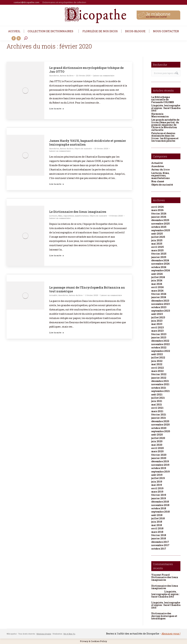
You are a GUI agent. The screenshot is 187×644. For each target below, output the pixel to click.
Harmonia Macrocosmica (160, 115)
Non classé (158, 181)
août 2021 (157, 394)
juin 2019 (157, 482)
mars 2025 (157, 250)
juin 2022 (157, 361)
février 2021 (159, 415)
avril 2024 (157, 287)
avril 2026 (157, 207)
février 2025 (159, 254)
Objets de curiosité (83, 148)
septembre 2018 (160, 512)
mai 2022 (157, 364)
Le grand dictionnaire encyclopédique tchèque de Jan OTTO (86, 70)
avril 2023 (157, 327)
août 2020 (157, 435)
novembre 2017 (160, 545)
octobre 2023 (159, 307)
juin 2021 (157, 401)
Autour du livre (67, 76)
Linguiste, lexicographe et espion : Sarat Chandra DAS (166, 108)
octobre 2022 (159, 347)
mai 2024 (157, 284)
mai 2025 (157, 244)
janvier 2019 (159, 498)
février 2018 (159, 535)
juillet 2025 (158, 237)
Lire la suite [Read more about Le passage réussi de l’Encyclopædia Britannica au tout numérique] (57, 333)
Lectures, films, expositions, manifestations (69, 216)
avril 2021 (157, 408)
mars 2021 (157, 411)
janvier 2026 (159, 217)
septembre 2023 (161, 311)
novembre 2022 (160, 344)
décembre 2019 (160, 461)
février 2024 (159, 294)
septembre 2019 (160, 472)
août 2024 (157, 274)
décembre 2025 (160, 220)
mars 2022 (157, 371)
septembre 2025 (161, 230)
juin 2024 (157, 280)
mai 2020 (157, 445)
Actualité (53, 295)
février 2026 (159, 214)
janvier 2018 (159, 538)
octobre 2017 (159, 549)
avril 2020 (158, 448)
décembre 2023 (160, 301)
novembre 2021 (160, 384)
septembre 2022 (161, 351)
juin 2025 (157, 240)
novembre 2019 (160, 465)
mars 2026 (157, 210)
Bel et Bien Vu (69, 634)
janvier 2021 (159, 418)
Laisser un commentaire (104, 76)
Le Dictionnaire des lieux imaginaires (78, 212)
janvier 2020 (159, 458)
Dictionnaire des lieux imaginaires (165, 578)
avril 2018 (157, 528)
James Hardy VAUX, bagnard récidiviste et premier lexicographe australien (88, 143)
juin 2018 (157, 522)
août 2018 (157, 515)
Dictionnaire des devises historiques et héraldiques (164, 616)
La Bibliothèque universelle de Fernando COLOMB (163, 100)
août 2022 (157, 354)
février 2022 (159, 374)
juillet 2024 (158, 277)
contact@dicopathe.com (26, 2)
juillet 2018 (158, 518)
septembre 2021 (160, 391)
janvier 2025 (159, 257)
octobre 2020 (159, 428)
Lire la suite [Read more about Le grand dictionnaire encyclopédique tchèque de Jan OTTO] (57, 109)
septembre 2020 (161, 431)
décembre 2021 (160, 381)
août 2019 (157, 475)
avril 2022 (158, 368)
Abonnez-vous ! (171, 633)
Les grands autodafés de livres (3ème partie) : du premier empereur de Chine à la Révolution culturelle (165, 125)
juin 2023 (157, 321)
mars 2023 (157, 331)
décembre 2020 (160, 421)
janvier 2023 (159, 337)
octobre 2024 (159, 267)
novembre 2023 (160, 304)
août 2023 (157, 314)
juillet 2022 (158, 357)
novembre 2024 (160, 264)
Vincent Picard (160, 575)
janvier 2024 (159, 297)
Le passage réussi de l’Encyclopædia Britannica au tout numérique (87, 289)
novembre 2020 (160, 425)
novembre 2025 (160, 224)
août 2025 (157, 234)
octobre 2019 (159, 468)
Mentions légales (44, 634)
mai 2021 (157, 404)
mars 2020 (157, 451)
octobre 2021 (159, 388)
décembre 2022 (160, 341)
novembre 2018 (160, 505)
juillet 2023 (158, 317)
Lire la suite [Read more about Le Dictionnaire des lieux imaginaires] (57, 255)
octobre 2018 (159, 508)
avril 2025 (157, 247)
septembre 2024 (161, 270)
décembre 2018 (160, 502)
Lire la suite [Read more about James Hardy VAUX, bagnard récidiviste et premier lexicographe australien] (57, 184)
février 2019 (159, 495)
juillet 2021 (158, 398)
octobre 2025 (159, 227)
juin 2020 (157, 441)
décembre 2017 (160, 542)
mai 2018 (157, 525)
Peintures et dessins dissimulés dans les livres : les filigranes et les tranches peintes (165, 137)
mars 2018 (157, 532)
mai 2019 (157, 485)
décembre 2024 (160, 260)
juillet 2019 (158, 478)
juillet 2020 (158, 438)
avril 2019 (157, 488)
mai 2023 (157, 324)
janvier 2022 (159, 378)
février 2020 (159, 455)
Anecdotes (54, 76)
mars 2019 (157, 492)
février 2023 (159, 334)
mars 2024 (157, 291)
